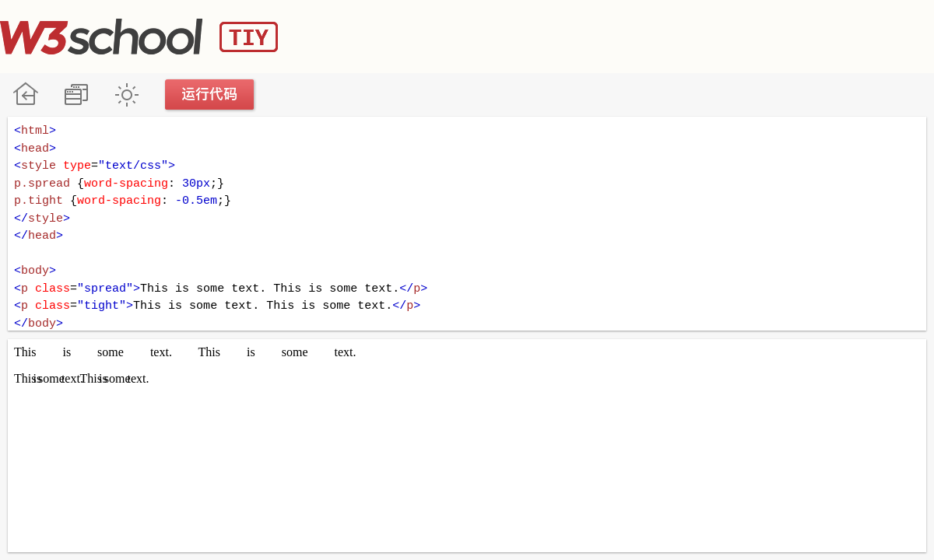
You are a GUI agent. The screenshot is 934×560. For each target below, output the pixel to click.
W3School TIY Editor (139, 37)
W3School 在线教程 (25, 94)
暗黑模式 (126, 94)
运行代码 (210, 94)
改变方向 (76, 94)
